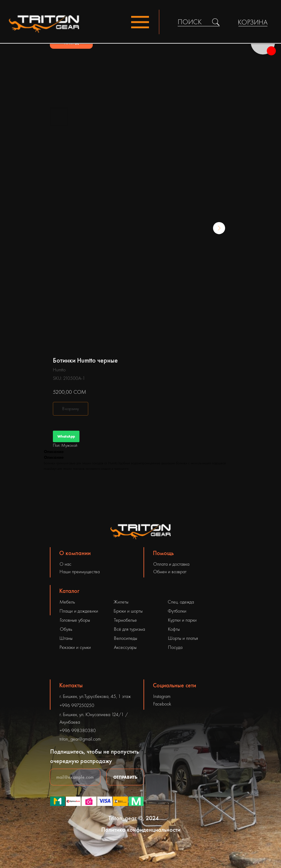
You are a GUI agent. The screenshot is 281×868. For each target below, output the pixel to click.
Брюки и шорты (128, 611)
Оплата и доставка (171, 564)
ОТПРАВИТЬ (125, 777)
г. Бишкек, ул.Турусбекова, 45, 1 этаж (95, 696)
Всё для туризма (129, 629)
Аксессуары (125, 647)
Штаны (66, 638)
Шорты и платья (183, 638)
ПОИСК (190, 22)
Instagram (162, 696)
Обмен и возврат (170, 572)
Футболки (177, 611)
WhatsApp (66, 436)
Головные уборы (75, 620)
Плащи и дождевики (79, 611)
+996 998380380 (78, 730)
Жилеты (121, 602)
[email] (75, 777)
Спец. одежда (181, 602)
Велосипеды (126, 638)
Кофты (174, 629)
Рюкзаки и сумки (75, 647)
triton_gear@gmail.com (80, 739)
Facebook (162, 704)
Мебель (67, 602)
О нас (65, 564)
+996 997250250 (77, 705)
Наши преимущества (80, 572)
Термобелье (125, 620)
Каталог (69, 591)
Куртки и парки (182, 620)
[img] (216, 22)
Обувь (66, 629)
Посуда (175, 647)
